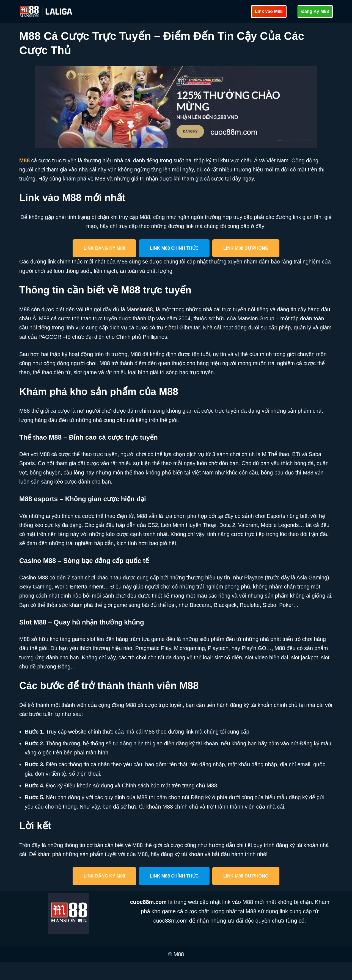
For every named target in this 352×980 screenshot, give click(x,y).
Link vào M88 (269, 11)
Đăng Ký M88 (315, 11)
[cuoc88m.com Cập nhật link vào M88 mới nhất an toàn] (46, 12)
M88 (25, 161)
